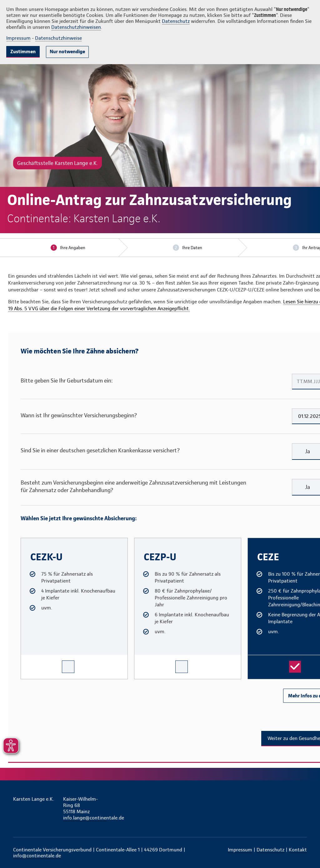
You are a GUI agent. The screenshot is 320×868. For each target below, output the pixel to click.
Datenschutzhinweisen (76, 27)
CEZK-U (27, 541)
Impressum (18, 38)
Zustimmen (23, 51)
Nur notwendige (67, 51)
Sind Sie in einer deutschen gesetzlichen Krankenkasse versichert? (100, 450)
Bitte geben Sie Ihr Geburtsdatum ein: (67, 380)
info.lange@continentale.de (85, 818)
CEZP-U (140, 541)
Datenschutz (176, 21)
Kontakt (298, 850)
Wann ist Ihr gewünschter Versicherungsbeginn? (79, 415)
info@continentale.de (37, 856)
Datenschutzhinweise (58, 38)
